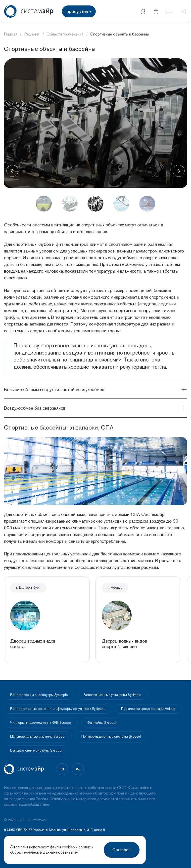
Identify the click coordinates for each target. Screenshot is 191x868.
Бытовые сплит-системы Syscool (36, 750)
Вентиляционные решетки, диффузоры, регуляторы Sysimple (58, 709)
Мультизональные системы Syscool (38, 736)
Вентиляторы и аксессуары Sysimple (39, 695)
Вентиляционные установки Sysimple (112, 695)
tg (62, 769)
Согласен (122, 850)
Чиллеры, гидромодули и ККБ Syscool (41, 723)
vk (78, 769)
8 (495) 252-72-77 (18, 830)
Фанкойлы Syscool (102, 723)
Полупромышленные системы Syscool (111, 736)
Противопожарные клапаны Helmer (148, 709)
